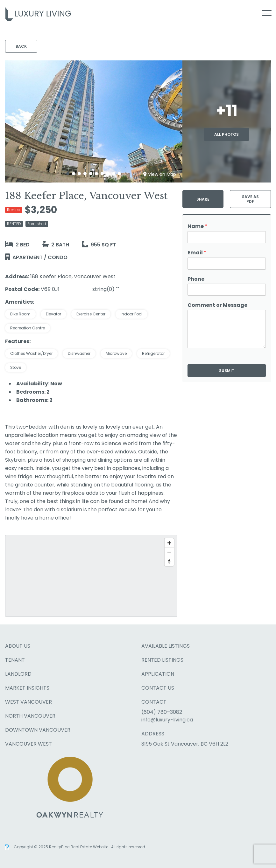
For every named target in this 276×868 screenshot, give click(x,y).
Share (203, 199)
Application (158, 674)
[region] (91, 576)
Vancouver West (28, 744)
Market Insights (27, 688)
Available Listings (166, 646)
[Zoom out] (169, 552)
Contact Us (158, 688)
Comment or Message (217, 305)
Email (197, 253)
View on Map (160, 174)
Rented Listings (162, 660)
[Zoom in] (169, 543)
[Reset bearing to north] (169, 561)
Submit (227, 371)
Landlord (18, 674)
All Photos (226, 134)
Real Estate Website (90, 847)
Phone (196, 279)
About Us (18, 646)
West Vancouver (28, 702)
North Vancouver (30, 716)
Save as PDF (250, 199)
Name (197, 227)
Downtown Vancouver (38, 730)
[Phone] (227, 290)
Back (21, 46)
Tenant (15, 660)
